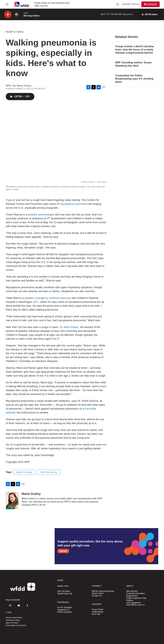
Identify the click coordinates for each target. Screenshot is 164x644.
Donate (63, 551)
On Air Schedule (64, 607)
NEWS (60, 580)
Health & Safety (15, 32)
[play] (8, 14)
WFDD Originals (64, 612)
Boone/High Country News (16, 625)
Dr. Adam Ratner (69, 327)
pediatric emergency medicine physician (48, 298)
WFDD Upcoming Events (103, 591)
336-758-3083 (63, 591)
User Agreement (134, 603)
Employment (132, 596)
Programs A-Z (63, 610)
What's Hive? (98, 593)
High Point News (12, 623)
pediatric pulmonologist (41, 215)
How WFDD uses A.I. (136, 605)
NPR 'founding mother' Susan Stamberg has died (133, 64)
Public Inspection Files (136, 598)
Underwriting (98, 612)
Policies (130, 600)
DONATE (152, 4)
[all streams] (149, 14)
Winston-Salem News (14, 618)
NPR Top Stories (49, 472)
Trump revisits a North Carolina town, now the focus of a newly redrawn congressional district (134, 50)
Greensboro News (13, 620)
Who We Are (132, 591)
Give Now (96, 614)
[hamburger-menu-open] (7, 4)
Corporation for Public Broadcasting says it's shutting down (134, 79)
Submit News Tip (65, 594)
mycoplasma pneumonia (74, 204)
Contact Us (97, 596)
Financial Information (136, 593)
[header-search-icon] (118, 4)
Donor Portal (131, 4)
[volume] (17, 14)
